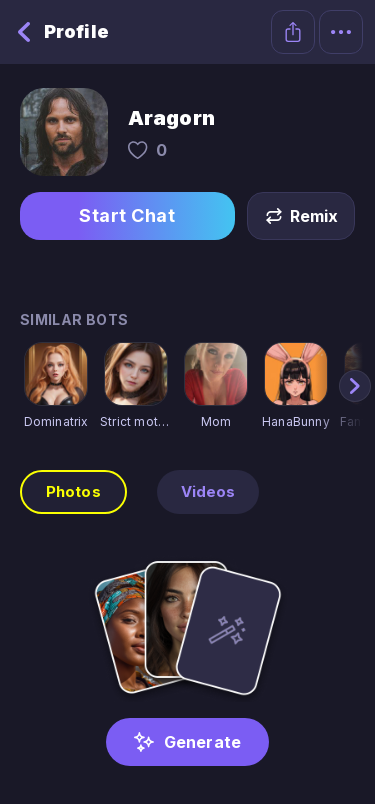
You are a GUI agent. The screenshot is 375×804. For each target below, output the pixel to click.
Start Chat (127, 216)
